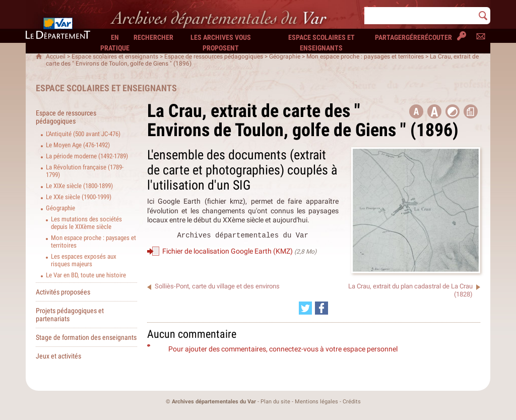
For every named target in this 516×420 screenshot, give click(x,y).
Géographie (285, 56)
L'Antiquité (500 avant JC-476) (83, 134)
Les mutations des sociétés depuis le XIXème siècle (86, 223)
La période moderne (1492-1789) (87, 156)
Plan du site (275, 402)
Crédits (352, 402)
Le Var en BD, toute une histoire (86, 275)
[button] (434, 111)
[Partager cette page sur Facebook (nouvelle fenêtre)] (321, 308)
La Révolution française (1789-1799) (85, 171)
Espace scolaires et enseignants (115, 56)
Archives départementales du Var (214, 402)
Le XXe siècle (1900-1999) (79, 197)
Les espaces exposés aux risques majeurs (84, 260)
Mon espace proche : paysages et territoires (365, 56)
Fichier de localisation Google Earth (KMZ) (228, 253)
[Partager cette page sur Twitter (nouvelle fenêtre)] (305, 308)
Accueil (56, 56)
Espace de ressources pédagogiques (214, 56)
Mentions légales (316, 402)
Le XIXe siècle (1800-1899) (79, 186)
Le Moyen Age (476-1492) (78, 145)
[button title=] (416, 111)
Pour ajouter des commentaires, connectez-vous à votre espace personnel (283, 349)
